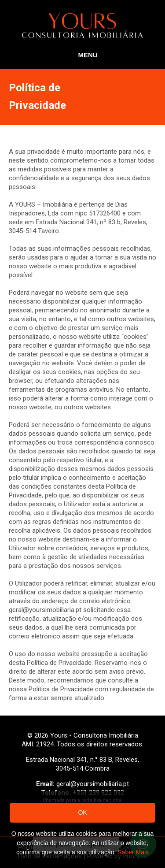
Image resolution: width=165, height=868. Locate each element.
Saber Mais (133, 852)
